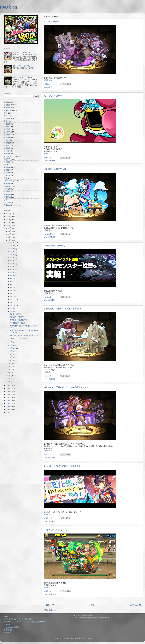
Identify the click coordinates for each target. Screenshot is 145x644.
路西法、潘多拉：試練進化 (23, 77)
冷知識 (6, 124)
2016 (8, 400)
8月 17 (12, 284)
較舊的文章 (136, 605)
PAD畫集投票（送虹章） (55, 246)
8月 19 (12, 278)
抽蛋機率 (52, 161)
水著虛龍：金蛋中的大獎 (55, 169)
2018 (8, 394)
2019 (8, 391)
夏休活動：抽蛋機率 (53, 96)
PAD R (6, 140)
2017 (8, 397)
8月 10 (12, 305)
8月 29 (12, 249)
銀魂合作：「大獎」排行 (22, 52)
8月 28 (12, 252)
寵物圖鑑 (52, 237)
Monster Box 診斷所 (11, 156)
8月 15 (12, 290)
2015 (8, 403)
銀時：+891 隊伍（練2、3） (23, 66)
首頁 (92, 605)
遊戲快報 (52, 300)
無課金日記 (53, 594)
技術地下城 (8, 173)
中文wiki (7, 632)
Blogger (89, 638)
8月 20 (12, 276)
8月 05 (12, 348)
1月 (10, 382)
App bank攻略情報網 (11, 627)
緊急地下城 (8, 167)
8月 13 (12, 296)
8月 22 (12, 270)
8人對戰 (7, 162)
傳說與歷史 (8, 159)
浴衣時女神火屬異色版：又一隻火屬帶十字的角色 (66, 387)
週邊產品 (7, 146)
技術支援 (7, 175)
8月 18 (12, 282)
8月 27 (12, 255)
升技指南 (7, 148)
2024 (8, 220)
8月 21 (12, 273)
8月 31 (12, 243)
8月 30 (12, 246)
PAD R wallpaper (10, 181)
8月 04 (12, 351)
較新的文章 (49, 605)
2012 (8, 412)
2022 (8, 226)
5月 (10, 370)
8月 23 (12, 267)
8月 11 (12, 302)
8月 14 (12, 293)
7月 (10, 364)
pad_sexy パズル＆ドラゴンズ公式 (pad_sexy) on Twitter (24, 622)
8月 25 (12, 261)
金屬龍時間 (8, 630)
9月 (10, 237)
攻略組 (6, 127)
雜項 (6, 113)
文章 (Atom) (53, 610)
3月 (10, 376)
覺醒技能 (7, 170)
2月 (10, 379)
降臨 (6, 178)
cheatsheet (8, 186)
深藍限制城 (8, 197)
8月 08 (12, 311)
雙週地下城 (8, 137)
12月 (10, 228)
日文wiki (7, 624)
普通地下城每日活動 (11, 205)
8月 (10, 240)
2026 (8, 214)
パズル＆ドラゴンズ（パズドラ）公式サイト (20, 619)
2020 (8, 388)
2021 (8, 385)
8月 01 (12, 360)
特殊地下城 (8, 143)
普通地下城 (8, 194)
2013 (8, 409)
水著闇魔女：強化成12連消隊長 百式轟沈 (62, 309)
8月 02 (12, 357)
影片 (51, 87)
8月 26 (12, 258)
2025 (8, 217)
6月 (10, 367)
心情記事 (7, 154)
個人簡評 (7, 151)
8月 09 (12, 308)
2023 (8, 223)
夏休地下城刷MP (51, 22)
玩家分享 (7, 192)
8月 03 (12, 354)
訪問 (6, 200)
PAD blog (8, 7)
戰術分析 (7, 135)
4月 (10, 373)
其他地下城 (8, 184)
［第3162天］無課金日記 (55, 530)
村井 (6, 121)
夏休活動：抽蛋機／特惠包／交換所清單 (62, 466)
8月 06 (12, 345)
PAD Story (7, 203)
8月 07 (12, 342)
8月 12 (12, 299)
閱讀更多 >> (48, 80)
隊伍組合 (7, 129)
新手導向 (7, 132)
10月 (10, 234)
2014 (8, 406)
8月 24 (12, 264)
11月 (10, 231)
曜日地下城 (8, 189)
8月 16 (12, 287)
